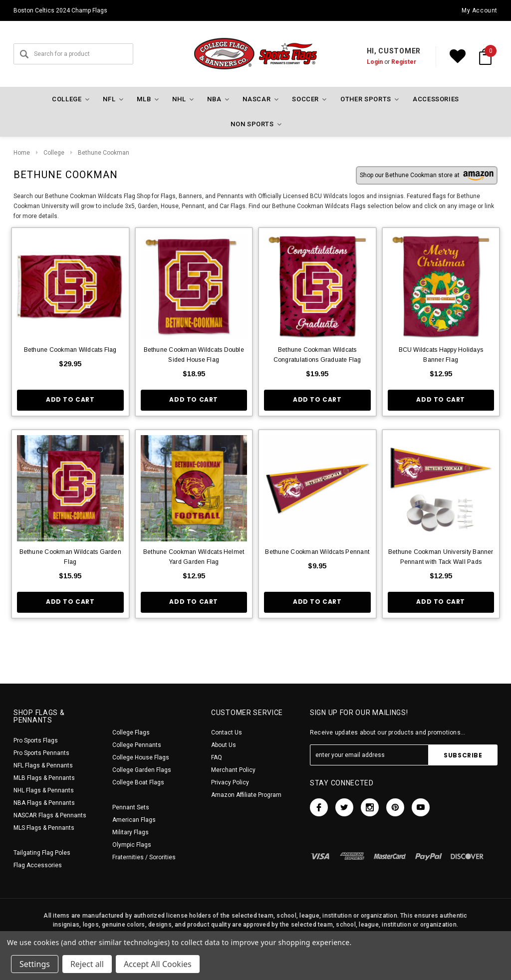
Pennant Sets (131, 807)
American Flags (134, 820)
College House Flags (141, 757)
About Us (224, 745)
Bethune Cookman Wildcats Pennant (317, 552)
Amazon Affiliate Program (246, 795)
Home (22, 153)
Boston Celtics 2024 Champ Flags (60, 10)
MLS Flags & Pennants (44, 828)
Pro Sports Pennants (41, 753)
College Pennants (137, 745)
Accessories (436, 99)
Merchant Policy (233, 770)
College (54, 153)
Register (404, 62)
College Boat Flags (138, 782)
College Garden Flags (142, 770)
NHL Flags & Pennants (44, 790)
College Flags (131, 733)
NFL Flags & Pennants (43, 765)
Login (375, 62)
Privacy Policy (230, 782)
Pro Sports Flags (36, 740)
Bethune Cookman (104, 153)
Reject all (87, 964)
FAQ (217, 757)
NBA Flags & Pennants (44, 803)
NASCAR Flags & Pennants (50, 815)
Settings (35, 964)
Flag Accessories (38, 865)
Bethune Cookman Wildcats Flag (70, 350)
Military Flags (130, 832)
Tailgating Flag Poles (42, 853)
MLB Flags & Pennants (44, 778)
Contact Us (227, 733)
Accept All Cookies (158, 964)
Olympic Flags (132, 845)
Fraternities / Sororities (144, 857)
